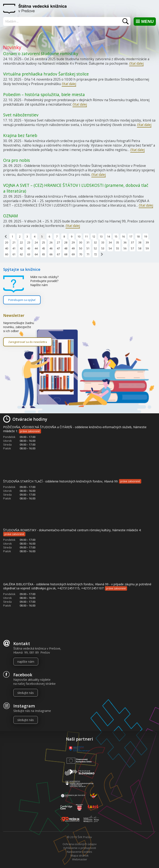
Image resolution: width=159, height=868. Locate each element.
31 (88, 242)
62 (21, 254)
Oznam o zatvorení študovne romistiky (41, 54)
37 (132, 242)
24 (36, 242)
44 (36, 248)
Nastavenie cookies (79, 852)
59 (147, 248)
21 (14, 242)
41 (14, 248)
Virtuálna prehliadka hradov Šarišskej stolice (46, 74)
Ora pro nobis (16, 160)
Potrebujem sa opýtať (22, 300)
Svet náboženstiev (21, 115)
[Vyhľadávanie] (67, 21)
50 (81, 248)
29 (73, 242)
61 (14, 254)
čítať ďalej (136, 64)
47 (58, 248)
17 (131, 236)
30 (81, 242)
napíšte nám (26, 662)
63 (29, 254)
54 (110, 248)
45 (44, 248)
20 (7, 242)
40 (7, 248)
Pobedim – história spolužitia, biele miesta (44, 94)
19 (145, 236)
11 (86, 236)
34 (110, 242)
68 (66, 254)
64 (36, 254)
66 (51, 254)
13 (101, 236)
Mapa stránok (80, 855)
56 (125, 248)
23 (29, 242)
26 (51, 242)
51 (88, 248)
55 (118, 248)
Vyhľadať (125, 21)
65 (44, 254)
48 (66, 248)
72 (95, 254)
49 (73, 248)
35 (118, 242)
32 (95, 242)
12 (94, 236)
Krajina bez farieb (20, 135)
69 (73, 254)
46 (51, 248)
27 (58, 242)
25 (44, 242)
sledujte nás (26, 693)
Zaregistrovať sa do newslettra (28, 342)
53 (103, 248)
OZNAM (10, 216)
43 (29, 248)
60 (7, 254)
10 (79, 236)
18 (138, 236)
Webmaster (80, 859)
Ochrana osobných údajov (80, 844)
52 (95, 248)
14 (108, 236)
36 (125, 242)
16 (123, 236)
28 (66, 242)
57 (132, 248)
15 (116, 236)
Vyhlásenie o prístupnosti (80, 848)
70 (81, 254)
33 (103, 242)
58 (140, 248)
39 (147, 242)
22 (21, 242)
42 (21, 248)
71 (88, 254)
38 (140, 242)
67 (58, 254)
